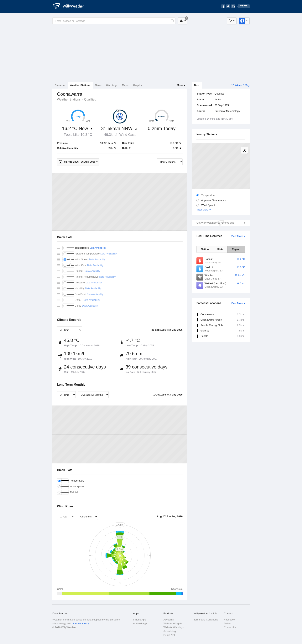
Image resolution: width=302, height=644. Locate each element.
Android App (140, 623)
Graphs (138, 85)
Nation (205, 249)
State (220, 249)
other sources (79, 623)
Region (236, 249)
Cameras (60, 85)
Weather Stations (80, 85)
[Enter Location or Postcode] (114, 21)
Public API (169, 635)
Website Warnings (173, 627)
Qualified (90, 99)
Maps (125, 85)
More (180, 85)
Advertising (169, 631)
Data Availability (98, 248)
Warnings (112, 85)
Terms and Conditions (206, 620)
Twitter (228, 623)
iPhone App (140, 620)
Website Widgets (173, 623)
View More (202, 210)
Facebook (229, 620)
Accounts (168, 620)
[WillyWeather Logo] (70, 6)
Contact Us (230, 627)
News (98, 85)
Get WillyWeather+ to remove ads (215, 223)
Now (197, 85)
